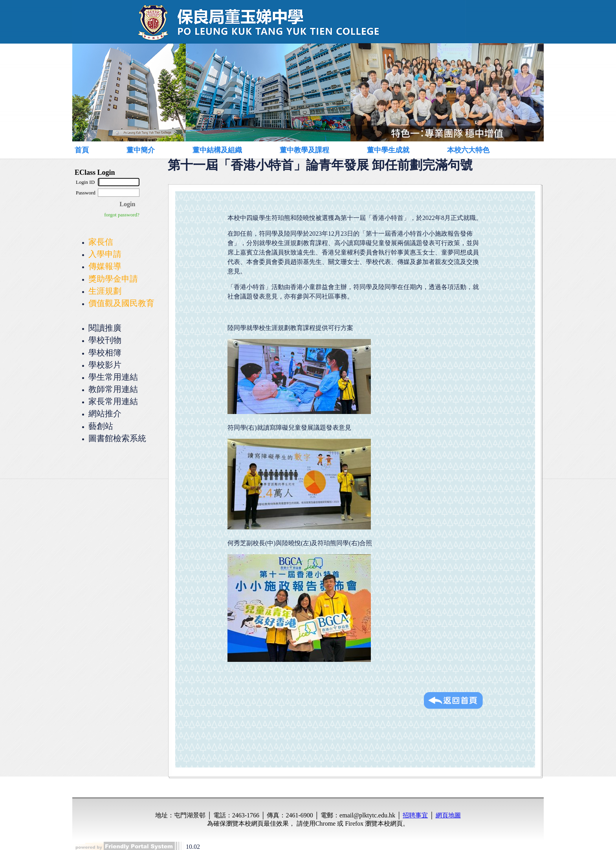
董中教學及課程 (304, 150)
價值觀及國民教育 (121, 303)
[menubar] (299, 150)
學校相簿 (105, 353)
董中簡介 (141, 150)
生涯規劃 (105, 291)
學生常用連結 (113, 377)
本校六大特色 (468, 150)
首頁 (82, 150)
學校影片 (105, 365)
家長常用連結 (113, 401)
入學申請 (105, 254)
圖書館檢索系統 (117, 438)
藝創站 (101, 426)
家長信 (101, 242)
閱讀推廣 (105, 328)
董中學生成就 (388, 150)
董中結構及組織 (217, 150)
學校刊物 (105, 340)
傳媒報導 (105, 266)
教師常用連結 (113, 389)
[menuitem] (91, 150)
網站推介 (105, 413)
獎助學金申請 (113, 279)
